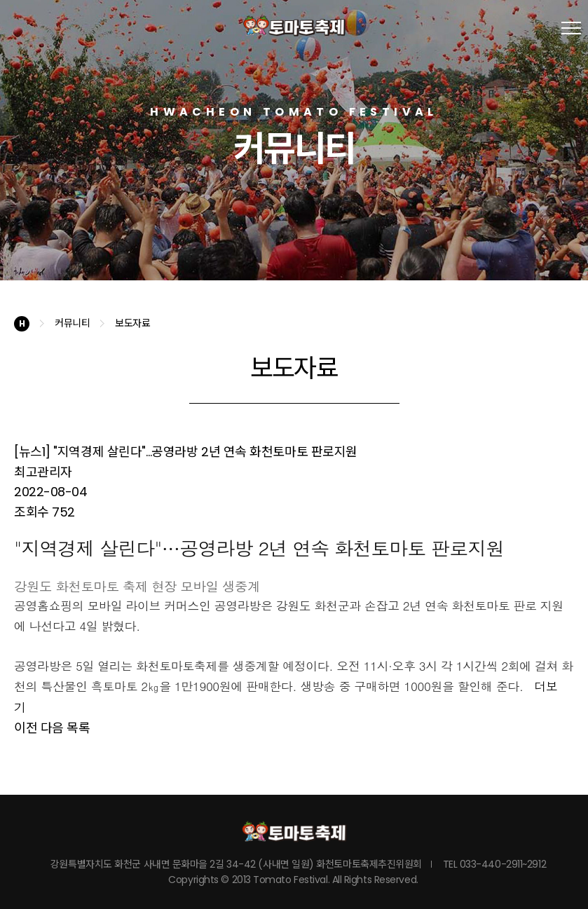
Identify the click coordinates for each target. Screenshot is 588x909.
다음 (52, 728)
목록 (78, 728)
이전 (26, 728)
